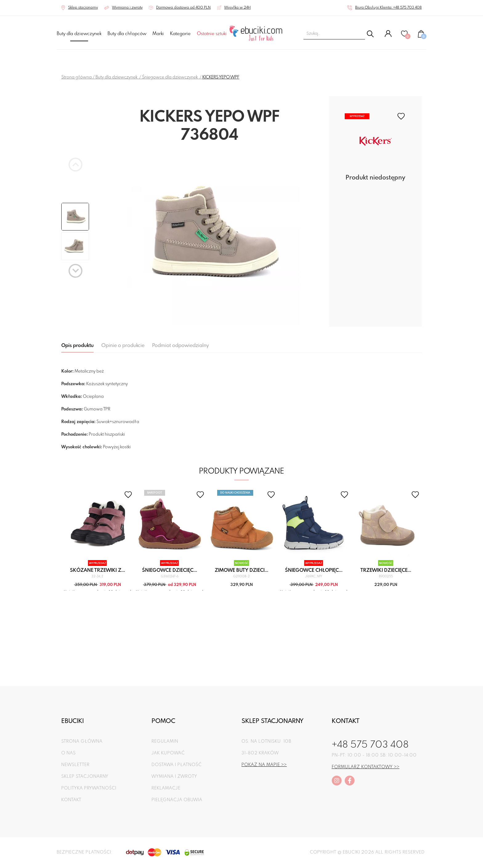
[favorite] (401, 116)
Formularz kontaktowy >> (366, 767)
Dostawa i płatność (177, 765)
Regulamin (165, 741)
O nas (69, 753)
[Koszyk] (421, 37)
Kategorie (180, 34)
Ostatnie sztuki (212, 34)
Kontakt (71, 800)
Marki (158, 34)
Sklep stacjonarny (85, 777)
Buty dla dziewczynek (79, 34)
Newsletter (75, 765)
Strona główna (77, 77)
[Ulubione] (405, 36)
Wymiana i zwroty (174, 777)
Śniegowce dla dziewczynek (170, 77)
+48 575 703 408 (370, 745)
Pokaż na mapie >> (264, 765)
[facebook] (350, 781)
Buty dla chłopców (127, 34)
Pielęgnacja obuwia (177, 800)
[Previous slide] (76, 165)
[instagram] (337, 781)
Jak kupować (168, 753)
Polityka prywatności (89, 788)
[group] (209, 236)
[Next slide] (76, 271)
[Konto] (388, 36)
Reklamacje (166, 788)
